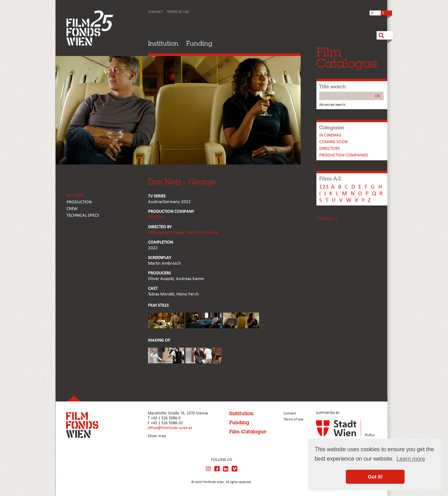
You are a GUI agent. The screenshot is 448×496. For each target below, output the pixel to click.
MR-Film (156, 217)
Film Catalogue (248, 432)
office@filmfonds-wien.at (170, 428)
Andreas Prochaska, (167, 233)
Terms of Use (178, 12)
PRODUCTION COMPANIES (344, 155)
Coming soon (333, 142)
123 (324, 187)
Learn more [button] (411, 459)
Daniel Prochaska (202, 233)
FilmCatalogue (347, 58)
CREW (72, 209)
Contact (155, 12)
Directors (330, 149)
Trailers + (327, 219)
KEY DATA (75, 195)
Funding (199, 43)
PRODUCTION (79, 202)
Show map (157, 436)
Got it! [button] (375, 477)
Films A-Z (330, 179)
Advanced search (332, 105)
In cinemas (330, 135)
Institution (163, 43)
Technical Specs (83, 215)
